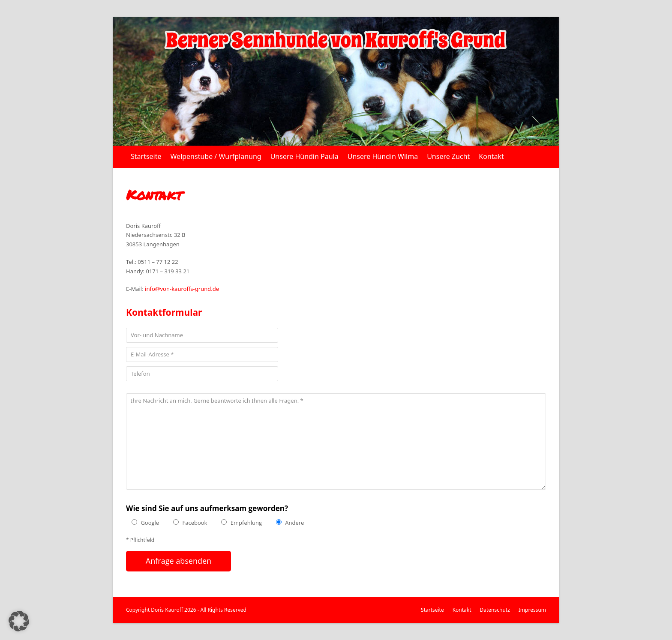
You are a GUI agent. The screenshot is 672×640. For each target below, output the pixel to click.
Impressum (532, 610)
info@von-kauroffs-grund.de (182, 289)
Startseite (432, 610)
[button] (19, 621)
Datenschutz (495, 610)
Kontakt (462, 610)
